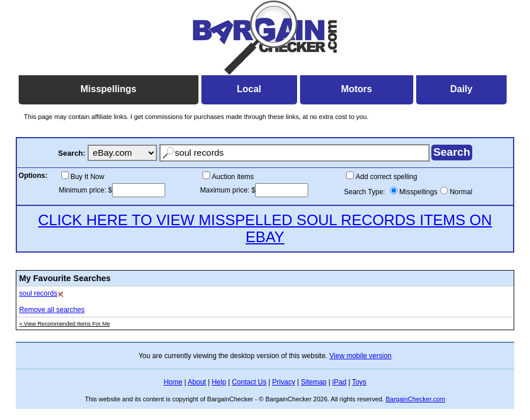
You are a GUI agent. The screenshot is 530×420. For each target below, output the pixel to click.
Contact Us (249, 382)
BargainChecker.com (416, 399)
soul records (38, 293)
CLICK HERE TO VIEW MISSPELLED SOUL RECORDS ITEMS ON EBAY (265, 228)
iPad (339, 382)
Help (219, 382)
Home (173, 382)
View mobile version (360, 356)
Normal (461, 192)
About (197, 382)
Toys (359, 382)
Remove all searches (52, 310)
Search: (72, 153)
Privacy (283, 382)
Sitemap (313, 382)
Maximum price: (226, 190)
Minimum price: (84, 190)
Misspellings (418, 192)
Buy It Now (88, 177)
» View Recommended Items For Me (65, 323)
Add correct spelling (386, 177)
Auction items (233, 177)
